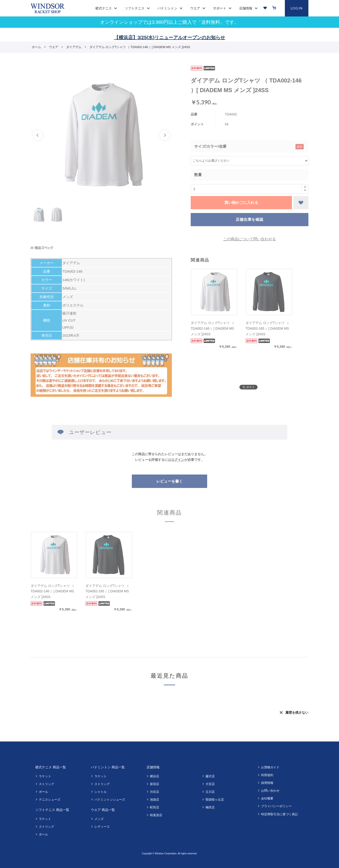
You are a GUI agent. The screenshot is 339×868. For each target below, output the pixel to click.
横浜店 (155, 776)
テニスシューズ (50, 800)
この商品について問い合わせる (250, 239)
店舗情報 (153, 767)
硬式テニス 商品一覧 (51, 767)
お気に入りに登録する (301, 203)
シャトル (101, 792)
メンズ (99, 819)
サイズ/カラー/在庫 (210, 146)
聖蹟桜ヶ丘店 (215, 800)
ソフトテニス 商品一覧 (52, 810)
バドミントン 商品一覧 (108, 767)
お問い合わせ (270, 791)
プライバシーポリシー (276, 806)
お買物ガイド (270, 767)
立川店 (210, 792)
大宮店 (210, 784)
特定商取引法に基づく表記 (279, 814)
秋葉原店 (156, 815)
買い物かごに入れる (241, 203)
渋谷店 (155, 792)
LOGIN (297, 8)
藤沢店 (210, 776)
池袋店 (155, 800)
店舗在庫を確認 (250, 219)
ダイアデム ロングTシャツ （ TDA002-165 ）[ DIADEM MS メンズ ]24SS (267, 328)
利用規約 (267, 775)
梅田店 (210, 807)
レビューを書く (169, 481)
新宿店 (155, 784)
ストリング (46, 784)
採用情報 (267, 783)
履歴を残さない (297, 712)
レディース (102, 827)
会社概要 (267, 798)
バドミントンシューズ (110, 800)
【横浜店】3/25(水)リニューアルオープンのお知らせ (169, 37)
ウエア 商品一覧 (103, 810)
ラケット (45, 776)
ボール (43, 792)
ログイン (178, 460)
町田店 (155, 807)
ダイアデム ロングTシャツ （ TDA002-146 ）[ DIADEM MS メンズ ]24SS (212, 328)
